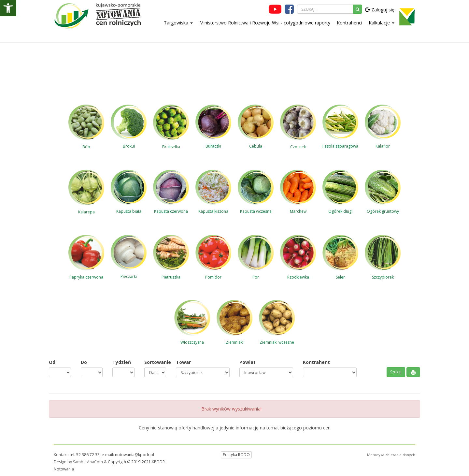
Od (52, 362)
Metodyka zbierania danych (391, 455)
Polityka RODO (236, 455)
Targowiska (178, 23)
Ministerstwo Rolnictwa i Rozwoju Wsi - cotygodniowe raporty (265, 23)
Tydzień (122, 362)
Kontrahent (316, 362)
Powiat (248, 362)
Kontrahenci (349, 23)
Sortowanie (155, 362)
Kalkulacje (382, 23)
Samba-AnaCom (88, 462)
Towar (183, 362)
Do (84, 362)
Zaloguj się (380, 10)
